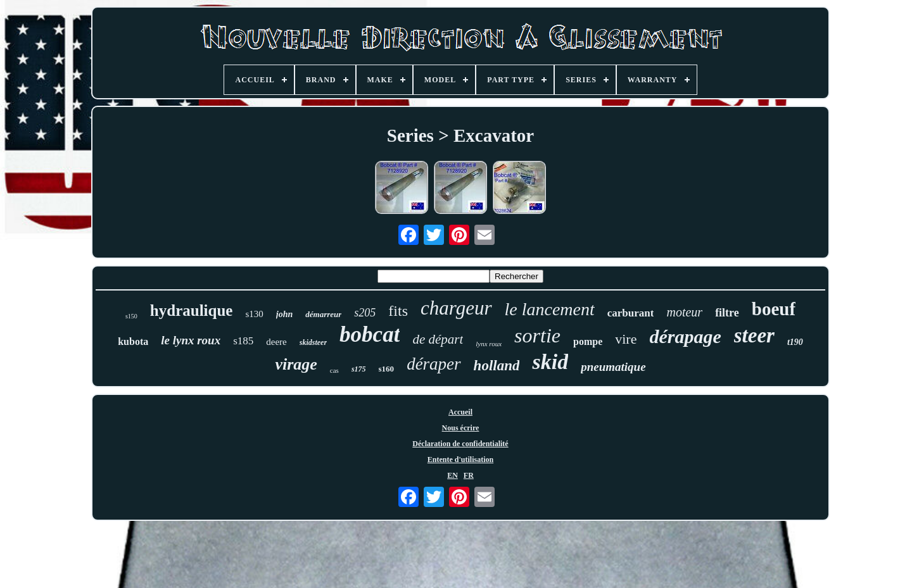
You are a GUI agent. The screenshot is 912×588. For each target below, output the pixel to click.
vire (626, 339)
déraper (434, 364)
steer (754, 335)
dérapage (685, 336)
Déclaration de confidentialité (460, 444)
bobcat (370, 335)
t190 (795, 342)
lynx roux (489, 344)
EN (453, 475)
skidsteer (313, 342)
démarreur (323, 314)
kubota (133, 341)
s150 (131, 316)
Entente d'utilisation (460, 460)
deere (276, 342)
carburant (631, 313)
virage (296, 364)
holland (497, 366)
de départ (438, 339)
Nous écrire (461, 428)
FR (469, 475)
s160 (387, 369)
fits (398, 311)
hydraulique (192, 310)
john (284, 314)
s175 (359, 369)
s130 (254, 314)
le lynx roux (191, 340)
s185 (243, 341)
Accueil (460, 412)
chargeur (456, 308)
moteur (684, 312)
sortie (537, 335)
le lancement (550, 309)
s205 (365, 313)
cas (334, 370)
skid (550, 362)
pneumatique (613, 367)
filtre (727, 313)
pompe (588, 341)
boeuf (774, 309)
